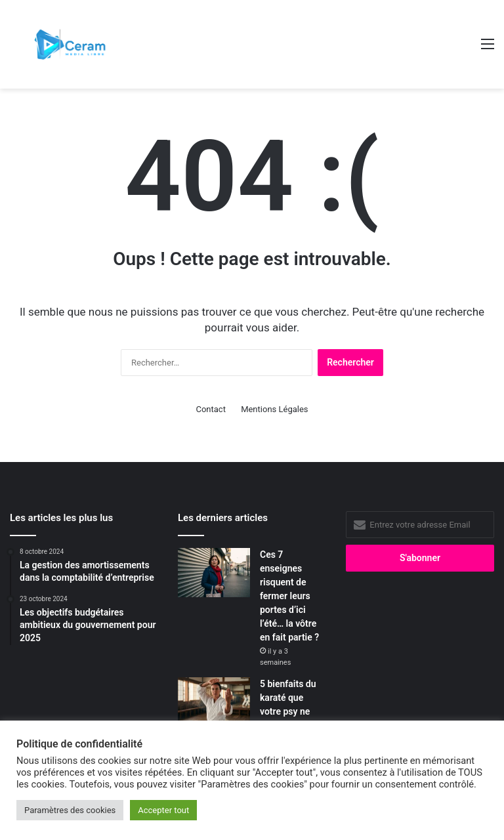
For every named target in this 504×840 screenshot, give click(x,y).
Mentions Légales (274, 409)
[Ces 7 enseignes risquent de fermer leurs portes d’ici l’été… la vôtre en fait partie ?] (214, 573)
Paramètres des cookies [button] (70, 810)
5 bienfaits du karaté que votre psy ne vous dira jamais (288, 711)
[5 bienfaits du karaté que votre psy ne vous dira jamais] (214, 702)
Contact (210, 409)
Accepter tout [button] (163, 810)
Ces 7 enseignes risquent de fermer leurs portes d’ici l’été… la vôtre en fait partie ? (289, 596)
